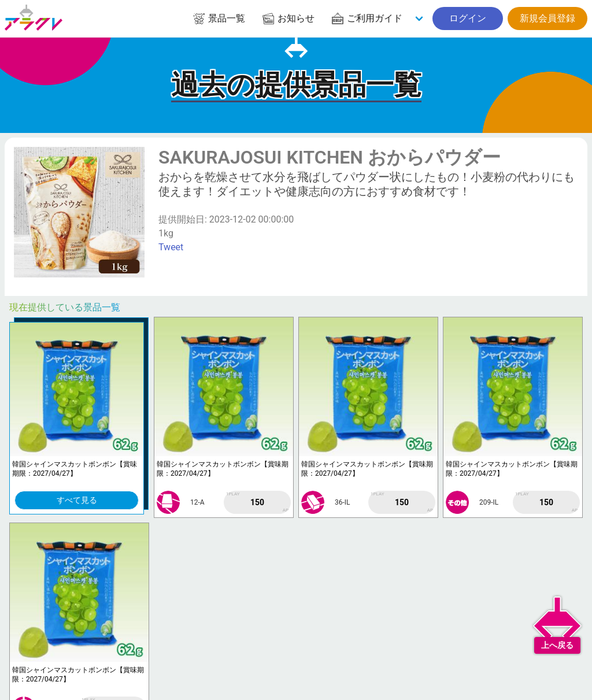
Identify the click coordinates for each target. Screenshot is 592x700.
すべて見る (77, 500)
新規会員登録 (547, 18)
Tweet (171, 247)
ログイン (468, 18)
